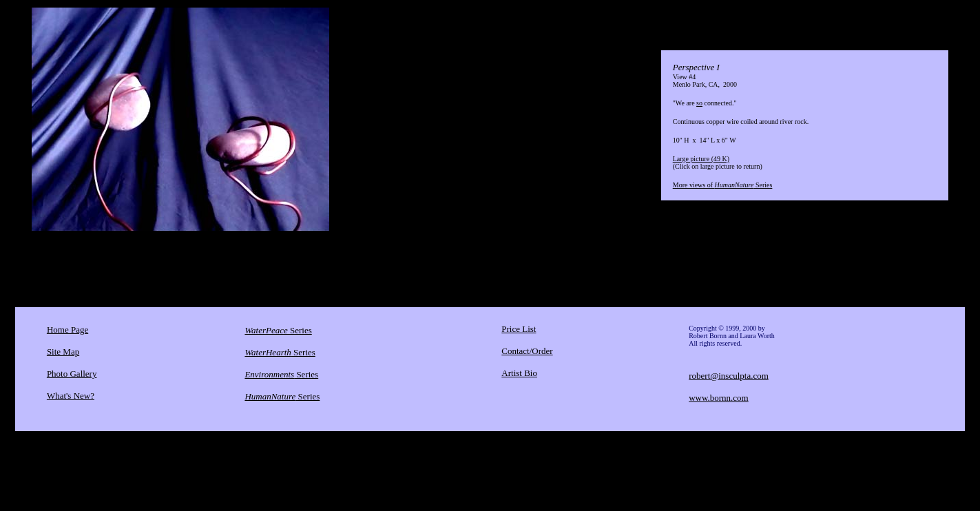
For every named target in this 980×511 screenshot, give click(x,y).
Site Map (63, 352)
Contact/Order (527, 351)
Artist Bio (519, 373)
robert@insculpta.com (729, 376)
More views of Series (723, 185)
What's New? (71, 396)
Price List (519, 329)
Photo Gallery (72, 374)
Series (278, 330)
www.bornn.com (719, 398)
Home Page (67, 330)
